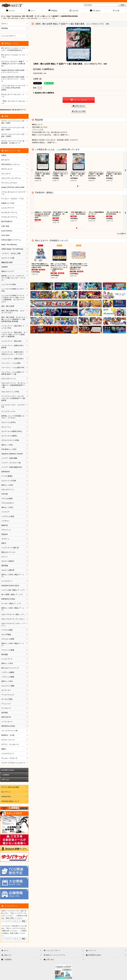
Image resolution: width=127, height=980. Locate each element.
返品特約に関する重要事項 (44, 93)
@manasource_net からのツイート (13, 110)
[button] (116, 11)
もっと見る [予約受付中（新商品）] (122, 234)
